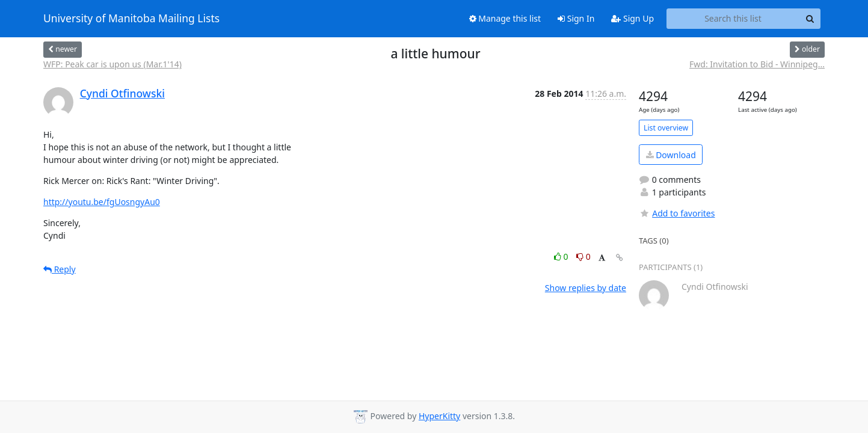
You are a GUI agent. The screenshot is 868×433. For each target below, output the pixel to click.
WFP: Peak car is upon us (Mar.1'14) (112, 64)
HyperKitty (439, 416)
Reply (60, 269)
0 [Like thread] (562, 256)
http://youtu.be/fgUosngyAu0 (102, 202)
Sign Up (633, 18)
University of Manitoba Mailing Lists (131, 19)
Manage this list (505, 18)
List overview (666, 128)
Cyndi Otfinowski (122, 93)
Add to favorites (677, 213)
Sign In (576, 18)
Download (671, 155)
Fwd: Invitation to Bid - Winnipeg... (757, 64)
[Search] (810, 19)
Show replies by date (586, 288)
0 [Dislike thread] (583, 256)
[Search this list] (733, 19)
